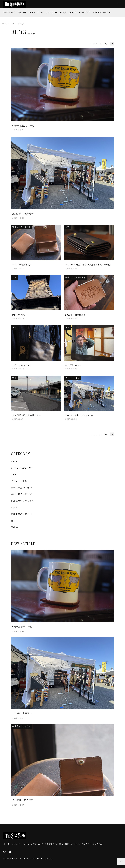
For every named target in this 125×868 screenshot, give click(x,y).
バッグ (40, 12)
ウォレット (22, 12)
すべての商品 (9, 12)
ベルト (32, 12)
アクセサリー (52, 12)
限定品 (73, 12)
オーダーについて (12, 844)
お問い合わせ (97, 844)
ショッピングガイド (80, 844)
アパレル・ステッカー (101, 12)
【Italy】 (63, 12)
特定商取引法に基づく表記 (57, 844)
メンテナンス (84, 12)
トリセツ (25, 844)
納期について (37, 844)
